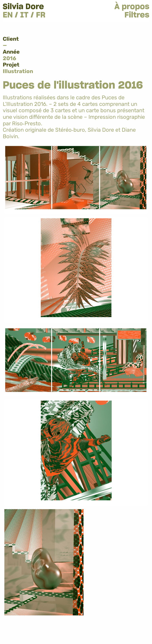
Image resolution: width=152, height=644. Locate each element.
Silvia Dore (23, 7)
